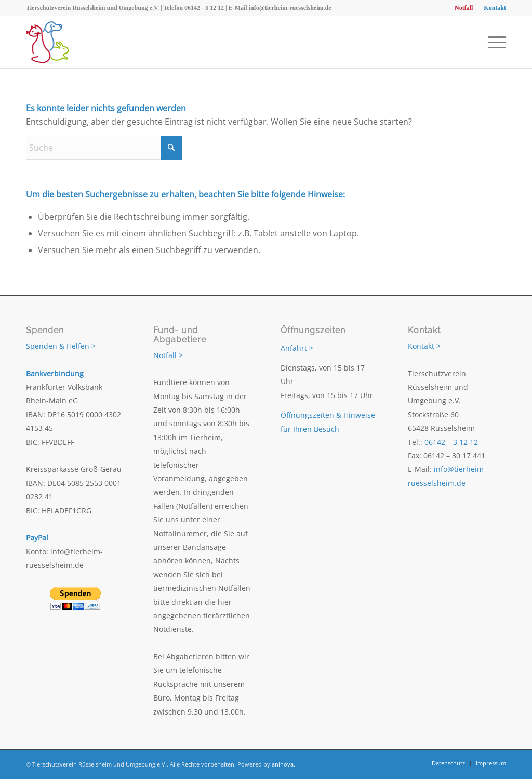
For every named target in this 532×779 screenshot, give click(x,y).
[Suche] (104, 148)
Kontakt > (424, 346)
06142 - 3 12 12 (204, 8)
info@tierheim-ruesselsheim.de (290, 8)
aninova (283, 764)
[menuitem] (464, 8)
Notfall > (168, 355)
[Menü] (494, 42)
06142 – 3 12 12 (451, 442)
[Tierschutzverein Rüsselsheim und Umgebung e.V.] (47, 42)
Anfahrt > (297, 348)
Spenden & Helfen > (61, 346)
